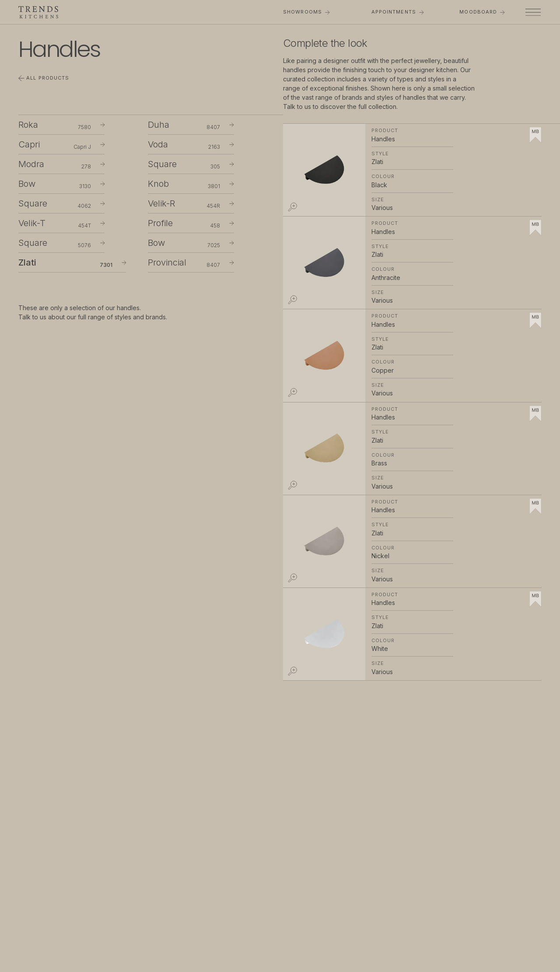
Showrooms (306, 12)
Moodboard (482, 12)
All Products (44, 78)
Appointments (398, 12)
